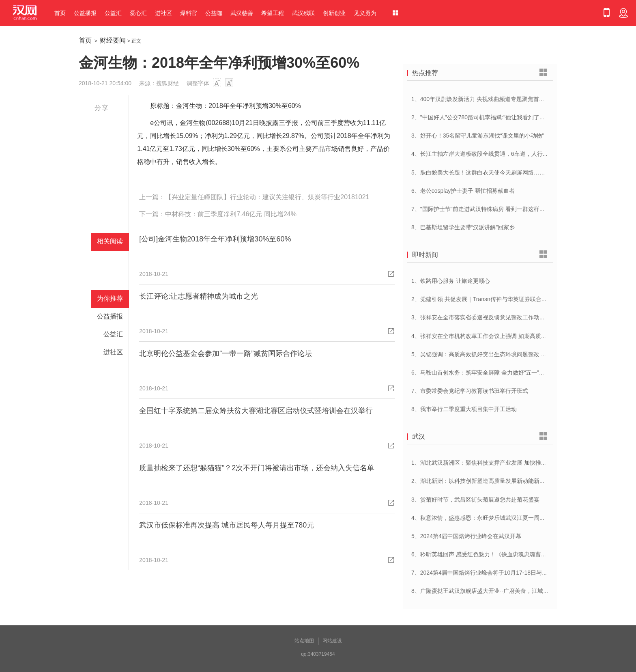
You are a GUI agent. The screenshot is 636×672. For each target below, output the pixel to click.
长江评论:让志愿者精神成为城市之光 (199, 296)
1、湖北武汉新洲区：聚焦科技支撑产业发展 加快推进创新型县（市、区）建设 (510, 463)
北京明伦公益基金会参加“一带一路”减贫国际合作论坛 (226, 353)
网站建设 (332, 641)
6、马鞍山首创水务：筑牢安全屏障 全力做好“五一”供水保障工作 (492, 373)
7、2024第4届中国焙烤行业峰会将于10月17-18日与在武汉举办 (491, 573)
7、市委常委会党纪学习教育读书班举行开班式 (470, 391)
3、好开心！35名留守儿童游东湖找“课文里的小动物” (478, 136)
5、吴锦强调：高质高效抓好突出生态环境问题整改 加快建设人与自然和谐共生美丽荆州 (522, 354)
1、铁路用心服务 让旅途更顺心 (451, 281)
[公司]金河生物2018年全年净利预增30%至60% (215, 239)
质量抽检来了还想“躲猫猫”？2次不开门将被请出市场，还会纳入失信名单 (257, 468)
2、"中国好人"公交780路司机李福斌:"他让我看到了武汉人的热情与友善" (502, 117)
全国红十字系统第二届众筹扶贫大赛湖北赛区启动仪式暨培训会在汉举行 (256, 411)
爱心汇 (138, 13)
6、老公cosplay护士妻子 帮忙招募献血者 (463, 191)
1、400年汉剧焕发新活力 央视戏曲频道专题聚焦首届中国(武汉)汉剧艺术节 (505, 99)
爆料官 (189, 13)
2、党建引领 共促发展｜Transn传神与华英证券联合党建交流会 (491, 299)
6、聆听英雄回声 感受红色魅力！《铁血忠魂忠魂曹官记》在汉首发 (496, 554)
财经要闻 (113, 40)
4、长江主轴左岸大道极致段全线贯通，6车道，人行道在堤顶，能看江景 (503, 154)
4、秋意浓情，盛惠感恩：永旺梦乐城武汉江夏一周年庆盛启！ (490, 518)
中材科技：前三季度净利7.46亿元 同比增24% (231, 214)
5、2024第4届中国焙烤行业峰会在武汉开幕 (466, 536)
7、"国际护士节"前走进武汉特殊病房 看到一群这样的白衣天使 (490, 209)
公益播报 (85, 13)
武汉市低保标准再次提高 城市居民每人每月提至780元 (227, 525)
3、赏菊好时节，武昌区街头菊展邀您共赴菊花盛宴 (475, 500)
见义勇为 (365, 13)
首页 (60, 13)
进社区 (163, 13)
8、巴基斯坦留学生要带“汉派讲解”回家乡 (463, 227)
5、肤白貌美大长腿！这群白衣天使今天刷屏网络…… (478, 172)
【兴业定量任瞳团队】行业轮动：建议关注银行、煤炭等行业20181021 (267, 197)
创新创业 (334, 13)
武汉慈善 (242, 13)
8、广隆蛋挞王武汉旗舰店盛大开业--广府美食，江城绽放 (483, 591)
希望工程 (273, 13)
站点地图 (304, 641)
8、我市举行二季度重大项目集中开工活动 (464, 409)
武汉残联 (303, 13)
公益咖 (214, 13)
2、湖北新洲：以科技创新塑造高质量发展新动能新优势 (481, 481)
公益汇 (113, 13)
